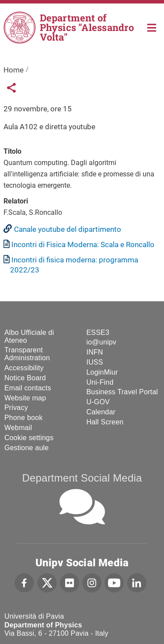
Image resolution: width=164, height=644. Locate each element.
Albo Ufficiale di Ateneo (29, 336)
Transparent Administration (27, 354)
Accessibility (24, 368)
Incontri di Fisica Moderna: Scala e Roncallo (83, 245)
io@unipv (102, 342)
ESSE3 (98, 332)
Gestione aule (26, 448)
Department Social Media (82, 478)
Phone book (23, 418)
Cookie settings (29, 438)
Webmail (18, 428)
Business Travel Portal (122, 392)
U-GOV (98, 402)
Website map (25, 398)
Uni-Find (100, 382)
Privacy (16, 408)
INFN (95, 352)
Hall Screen (105, 422)
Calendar (101, 412)
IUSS (95, 362)
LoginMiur (102, 372)
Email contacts (28, 388)
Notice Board (25, 378)
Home (152, 27)
